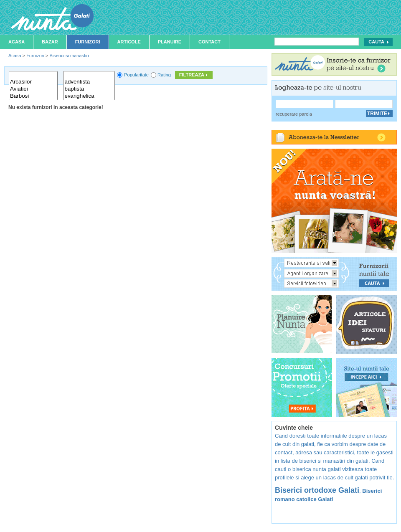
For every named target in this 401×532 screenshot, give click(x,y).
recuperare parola (294, 114)
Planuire (170, 42)
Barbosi (33, 96)
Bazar (50, 42)
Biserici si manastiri (69, 56)
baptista (89, 89)
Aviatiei (33, 89)
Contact (209, 42)
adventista (89, 82)
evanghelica (89, 96)
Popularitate (136, 75)
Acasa (16, 42)
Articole (129, 42)
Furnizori (88, 42)
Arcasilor (33, 82)
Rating (164, 75)
